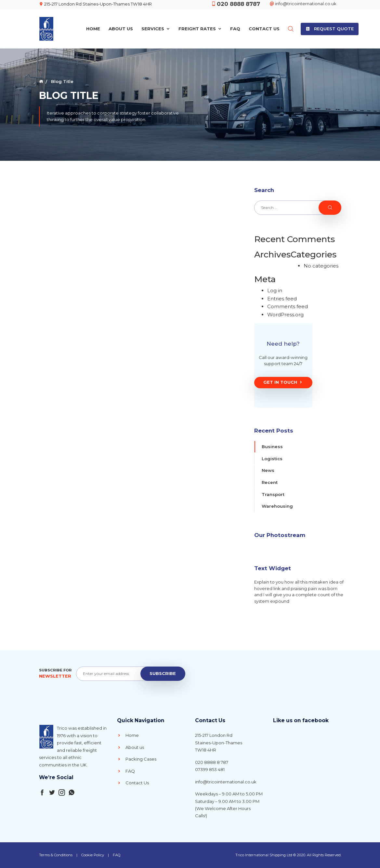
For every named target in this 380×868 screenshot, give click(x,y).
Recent (270, 482)
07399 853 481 (210, 769)
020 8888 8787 (238, 4)
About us (131, 747)
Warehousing (277, 506)
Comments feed (288, 306)
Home (93, 29)
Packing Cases (137, 759)
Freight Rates (200, 29)
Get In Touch (283, 382)
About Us (121, 29)
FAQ (235, 29)
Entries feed (282, 299)
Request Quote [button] (330, 29)
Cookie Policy (93, 855)
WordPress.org (285, 315)
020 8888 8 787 (212, 762)
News (268, 470)
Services (156, 29)
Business (272, 447)
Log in (275, 290)
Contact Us (264, 29)
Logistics (272, 459)
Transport (273, 494)
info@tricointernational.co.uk (303, 4)
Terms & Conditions (56, 855)
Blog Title (62, 81)
